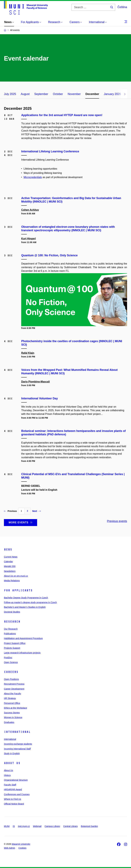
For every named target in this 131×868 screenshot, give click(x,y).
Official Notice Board (14, 804)
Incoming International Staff (17, 749)
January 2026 (112, 94)
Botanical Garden (89, 826)
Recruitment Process (14, 684)
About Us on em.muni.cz (16, 576)
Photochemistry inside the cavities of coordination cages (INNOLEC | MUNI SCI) (72, 343)
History (7, 775)
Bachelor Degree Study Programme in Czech (26, 598)
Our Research (11, 629)
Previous (10, 511)
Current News (11, 557)
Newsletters (10, 571)
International (17, 732)
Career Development (14, 689)
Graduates (9, 722)
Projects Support (12, 648)
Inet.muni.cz (24, 826)
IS (14, 826)
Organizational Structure (16, 780)
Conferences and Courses (17, 794)
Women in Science (13, 717)
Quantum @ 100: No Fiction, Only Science (49, 255)
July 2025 (10, 94)
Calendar (8, 562)
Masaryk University (21, 844)
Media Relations (12, 581)
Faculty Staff (10, 785)
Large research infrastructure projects (22, 653)
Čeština (122, 7)
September (41, 94)
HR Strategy (10, 698)
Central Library (71, 826)
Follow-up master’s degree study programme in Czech (30, 602)
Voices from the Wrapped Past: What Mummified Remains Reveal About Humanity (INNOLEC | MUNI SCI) (69, 372)
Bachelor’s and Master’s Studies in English (25, 607)
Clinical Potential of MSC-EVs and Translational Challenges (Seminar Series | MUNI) (73, 476)
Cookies (22, 848)
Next (36, 511)
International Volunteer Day (40, 398)
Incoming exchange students (18, 744)
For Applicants (18, 590)
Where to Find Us (13, 799)
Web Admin (10, 848)
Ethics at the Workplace (15, 708)
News (8, 550)
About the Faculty (13, 694)
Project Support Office (15, 643)
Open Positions (11, 679)
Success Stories (12, 713)
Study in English (12, 753)
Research (12, 622)
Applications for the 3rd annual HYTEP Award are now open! (62, 115)
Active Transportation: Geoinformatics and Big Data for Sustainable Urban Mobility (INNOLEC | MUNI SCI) (71, 200)
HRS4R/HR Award (13, 789)
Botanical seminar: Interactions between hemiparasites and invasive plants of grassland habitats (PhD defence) (73, 433)
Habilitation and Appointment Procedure (23, 638)
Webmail (37, 826)
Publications (10, 634)
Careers (11, 672)
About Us (12, 763)
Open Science (11, 662)
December (92, 94)
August (25, 94)
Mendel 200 (10, 566)
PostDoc (8, 658)
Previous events (117, 521)
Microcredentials (33, 177)
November (74, 94)
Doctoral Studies (12, 612)
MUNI (7, 826)
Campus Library (52, 826)
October (58, 94)
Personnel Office (12, 703)
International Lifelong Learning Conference (50, 151)
